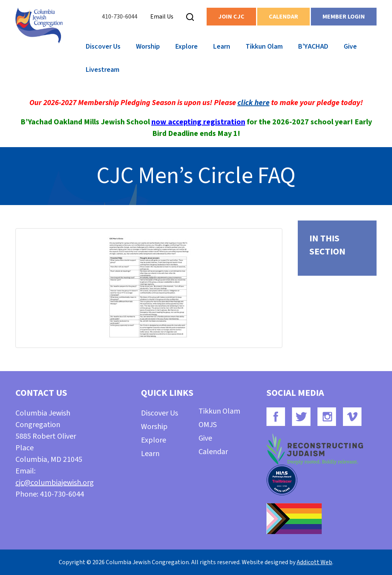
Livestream (103, 70)
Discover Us (103, 47)
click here (254, 103)
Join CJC (231, 17)
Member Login (344, 17)
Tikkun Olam (264, 47)
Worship (148, 47)
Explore (187, 47)
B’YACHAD (313, 47)
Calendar (283, 17)
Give (350, 47)
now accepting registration (198, 122)
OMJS (208, 425)
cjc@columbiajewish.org (55, 483)
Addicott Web (314, 562)
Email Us (162, 17)
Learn (222, 47)
